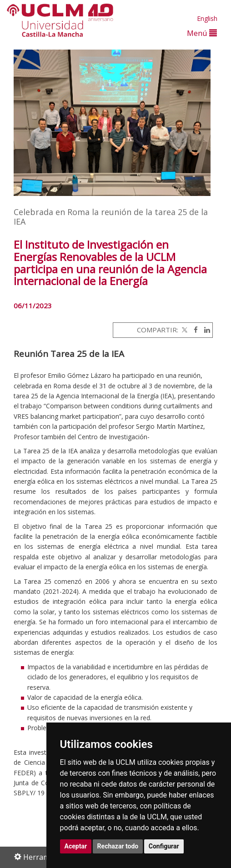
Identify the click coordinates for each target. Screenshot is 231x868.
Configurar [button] (164, 846)
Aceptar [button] (76, 846)
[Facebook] (193, 330)
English (207, 18)
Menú (202, 33)
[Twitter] (184, 330)
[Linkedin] (205, 330)
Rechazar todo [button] (118, 846)
